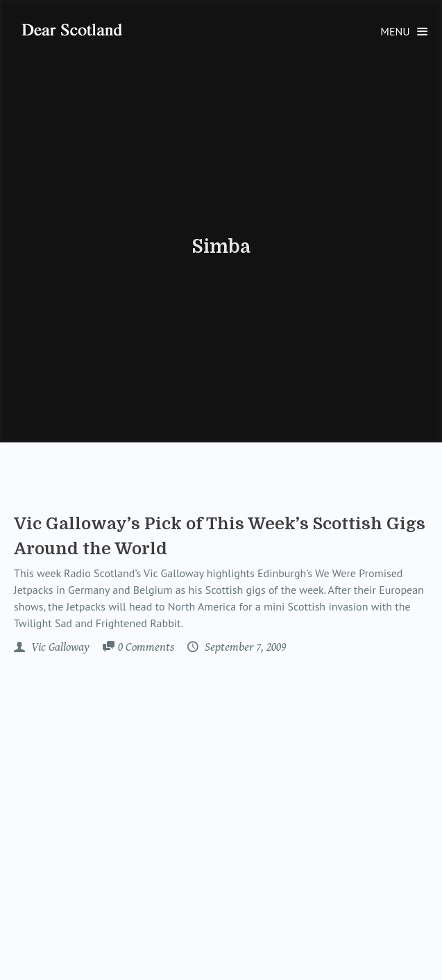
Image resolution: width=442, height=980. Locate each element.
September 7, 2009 (244, 647)
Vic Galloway (59, 647)
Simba (221, 247)
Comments (146, 648)
